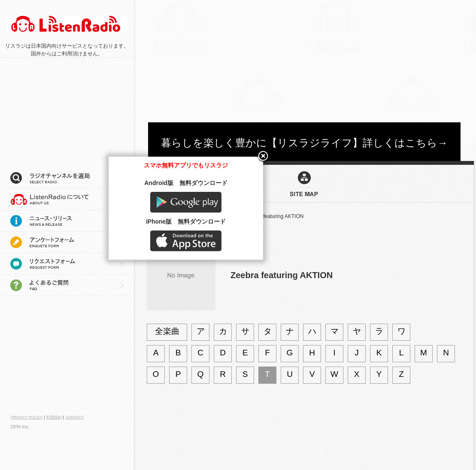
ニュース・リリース (67, 221)
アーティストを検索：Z (211, 216)
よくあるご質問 (67, 285)
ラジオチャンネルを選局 (67, 178)
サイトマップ (162, 216)
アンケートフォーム (67, 243)
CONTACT (74, 417)
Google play (390, 404)
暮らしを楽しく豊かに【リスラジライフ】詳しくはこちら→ (304, 143)
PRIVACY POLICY (27, 417)
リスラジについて (67, 200)
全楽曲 (167, 331)
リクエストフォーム (67, 264)
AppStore (390, 443)
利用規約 (54, 417)
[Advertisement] (232, 60)
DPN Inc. (20, 427)
